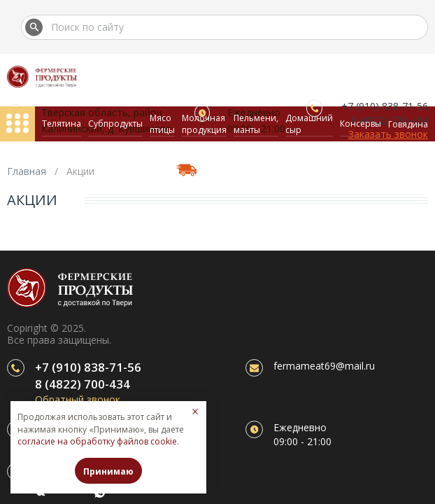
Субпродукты (115, 124)
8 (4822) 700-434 (83, 384)
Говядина (408, 124)
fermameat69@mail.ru (324, 366)
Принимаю (108, 471)
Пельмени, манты (256, 124)
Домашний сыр (309, 124)
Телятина (62, 124)
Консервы (361, 124)
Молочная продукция (204, 124)
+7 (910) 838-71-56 (88, 367)
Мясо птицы (162, 124)
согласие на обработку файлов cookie (97, 441)
